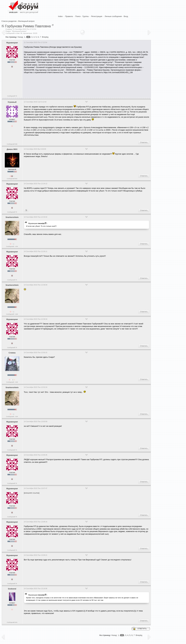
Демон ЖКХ (12, 149)
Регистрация (97, 16)
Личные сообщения (113, 16)
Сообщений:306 (12, 144)
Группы (86, 16)
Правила (69, 16)
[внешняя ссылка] (32, 493)
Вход (126, 16)
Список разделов (9, 21)
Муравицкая (12, 43)
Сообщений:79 (12, 96)
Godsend (12, 589)
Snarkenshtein (12, 217)
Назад (20, 37)
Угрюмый (12, 102)
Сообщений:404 (12, 622)
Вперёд (45, 37)
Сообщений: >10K (12, 246)
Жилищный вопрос (26, 21)
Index (60, 16)
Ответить (144, 142)
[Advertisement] (77, 85)
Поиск (78, 16)
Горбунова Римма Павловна (28, 26)
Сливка (12, 353)
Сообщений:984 (12, 179)
